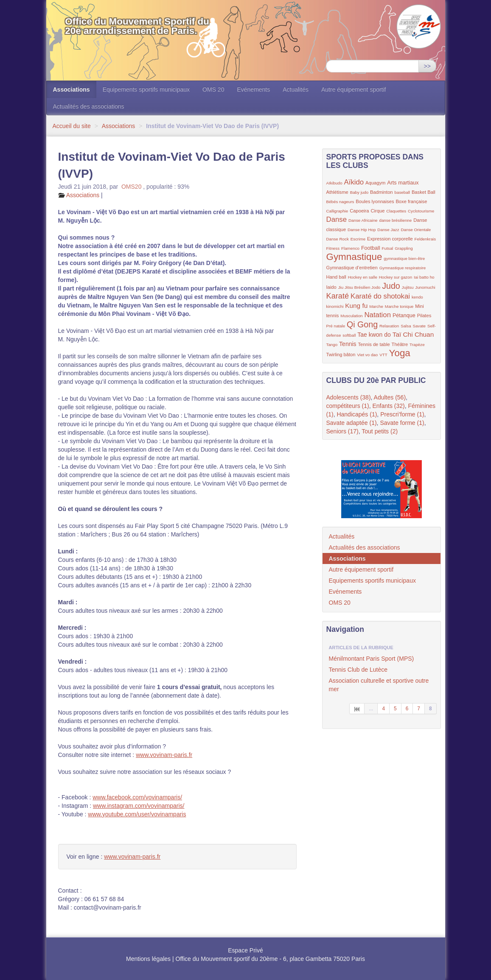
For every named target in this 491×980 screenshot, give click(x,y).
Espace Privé (245, 950)
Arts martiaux (403, 183)
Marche (376, 306)
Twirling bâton (341, 355)
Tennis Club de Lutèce (358, 670)
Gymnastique (354, 257)
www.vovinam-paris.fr (164, 755)
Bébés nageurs (340, 202)
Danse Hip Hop (362, 230)
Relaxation (389, 326)
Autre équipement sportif (354, 89)
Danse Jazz (388, 230)
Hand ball (336, 277)
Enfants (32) (388, 406)
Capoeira (359, 211)
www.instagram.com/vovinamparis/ (139, 806)
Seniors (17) (342, 431)
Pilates (424, 315)
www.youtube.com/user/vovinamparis (137, 814)
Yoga (400, 353)
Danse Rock (338, 239)
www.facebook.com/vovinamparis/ (137, 797)
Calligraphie (337, 211)
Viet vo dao (367, 355)
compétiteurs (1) (348, 406)
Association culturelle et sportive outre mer (379, 685)
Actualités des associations (89, 106)
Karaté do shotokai (380, 296)
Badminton (382, 192)
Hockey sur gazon (396, 277)
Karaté (338, 296)
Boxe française (411, 201)
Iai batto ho (424, 277)
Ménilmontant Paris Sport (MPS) (372, 659)
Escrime (358, 239)
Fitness (333, 248)
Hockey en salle (363, 277)
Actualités (296, 89)
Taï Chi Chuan (413, 334)
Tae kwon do (374, 335)
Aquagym (375, 183)
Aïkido (354, 182)
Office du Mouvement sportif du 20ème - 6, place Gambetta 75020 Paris (270, 959)
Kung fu (356, 306)
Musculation (351, 316)
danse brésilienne (395, 220)
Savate (419, 326)
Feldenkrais (425, 239)
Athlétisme (337, 192)
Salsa (406, 326)
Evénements (253, 89)
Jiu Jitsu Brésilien (355, 287)
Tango (332, 345)
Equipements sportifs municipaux (146, 89)
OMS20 (131, 187)
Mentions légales (148, 959)
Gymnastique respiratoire (403, 268)
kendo (417, 297)
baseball (402, 192)
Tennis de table (374, 344)
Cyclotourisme (421, 211)
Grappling (404, 248)
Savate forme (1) (402, 423)
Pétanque (404, 315)
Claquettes (396, 211)
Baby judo (359, 192)
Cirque (377, 211)
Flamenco (350, 248)
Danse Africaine (363, 220)
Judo (391, 286)
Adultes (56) (390, 397)
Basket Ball (424, 192)
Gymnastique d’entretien (352, 268)
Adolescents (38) (349, 397)
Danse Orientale (416, 230)
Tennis (348, 344)
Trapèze (417, 345)
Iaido (331, 287)
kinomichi (335, 306)
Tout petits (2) (380, 431)
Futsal (388, 248)
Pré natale (336, 326)
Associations (72, 89)
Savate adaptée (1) (352, 423)
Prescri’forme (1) (402, 414)
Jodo (376, 287)
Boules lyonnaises (375, 201)
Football (371, 248)
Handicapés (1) (357, 414)
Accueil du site (72, 126)
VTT (383, 355)
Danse (337, 219)
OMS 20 (213, 89)
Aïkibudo (334, 183)
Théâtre (400, 344)
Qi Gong (362, 324)
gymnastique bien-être (404, 258)
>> (427, 66)
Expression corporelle (390, 239)
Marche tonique (399, 306)
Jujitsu (408, 287)
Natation (377, 315)
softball (349, 335)
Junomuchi (425, 287)
